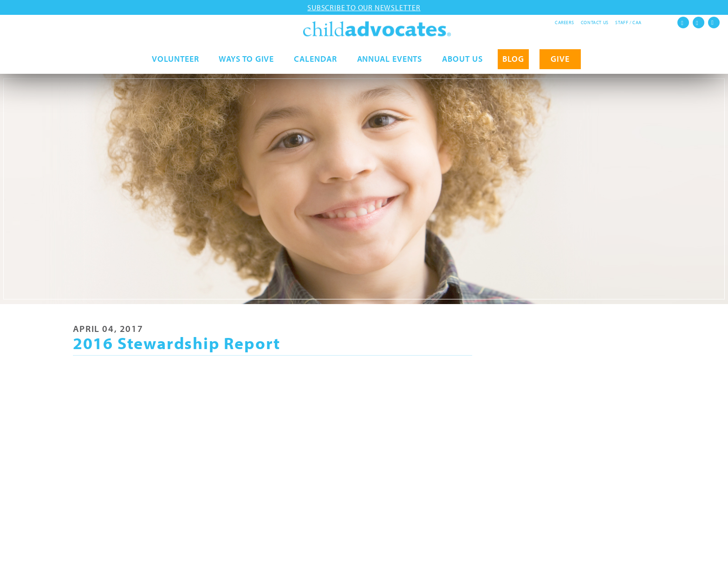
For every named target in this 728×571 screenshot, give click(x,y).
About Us (462, 63)
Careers (564, 23)
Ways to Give (246, 63)
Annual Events (390, 63)
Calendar (315, 63)
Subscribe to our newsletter (364, 7)
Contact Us (595, 23)
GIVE (560, 63)
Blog (513, 63)
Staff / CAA (628, 23)
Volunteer (175, 63)
